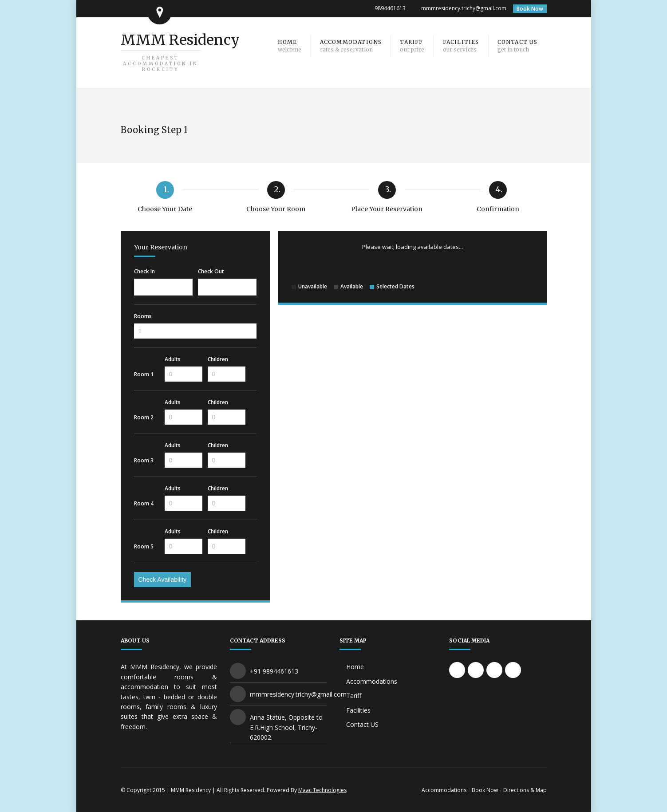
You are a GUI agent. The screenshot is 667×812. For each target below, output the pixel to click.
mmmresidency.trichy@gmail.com (464, 8)
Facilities (358, 710)
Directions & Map (525, 790)
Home (355, 667)
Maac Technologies (322, 790)
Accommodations (372, 681)
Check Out (211, 272)
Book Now (530, 9)
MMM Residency (180, 52)
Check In (144, 272)
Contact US (362, 724)
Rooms (143, 316)
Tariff (354, 696)
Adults (173, 359)
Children (218, 359)
